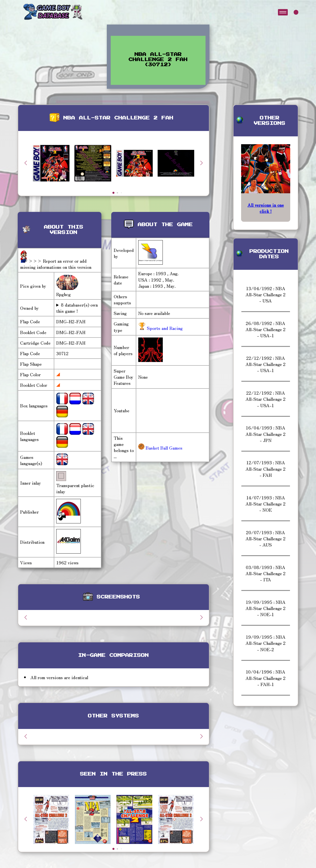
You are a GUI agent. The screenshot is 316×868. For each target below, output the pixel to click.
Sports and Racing (164, 328)
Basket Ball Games (160, 448)
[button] (202, 163)
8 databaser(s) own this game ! (77, 308)
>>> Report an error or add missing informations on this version (56, 264)
